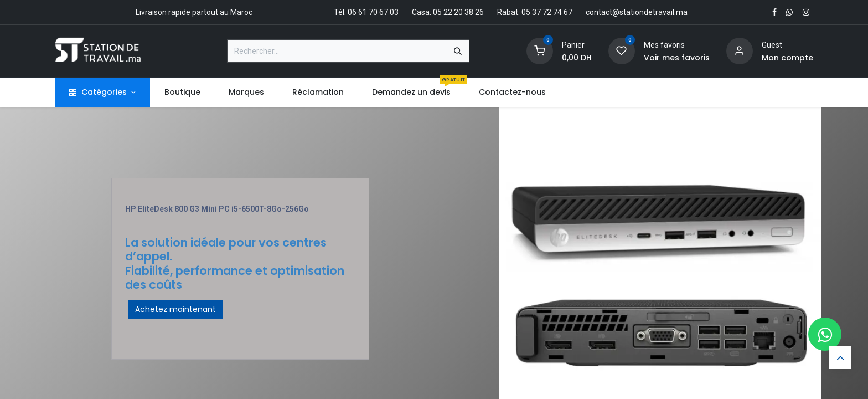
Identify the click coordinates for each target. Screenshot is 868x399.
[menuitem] (182, 92)
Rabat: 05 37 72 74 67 (535, 12)
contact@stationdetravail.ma (637, 12)
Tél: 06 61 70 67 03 (366, 12)
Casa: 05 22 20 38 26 (448, 12)
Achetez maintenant (175, 309)
